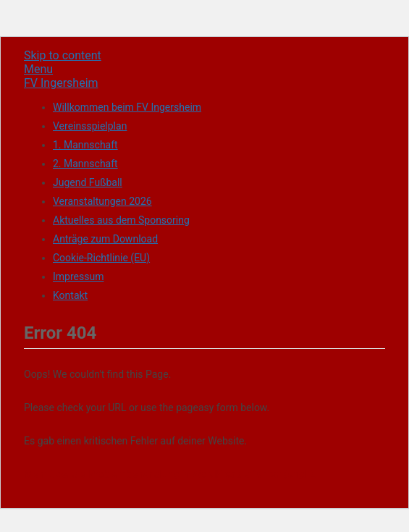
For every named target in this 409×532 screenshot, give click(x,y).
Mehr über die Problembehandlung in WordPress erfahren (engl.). (170, 474)
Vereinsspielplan (90, 126)
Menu (38, 69)
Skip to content (63, 55)
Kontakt (70, 295)
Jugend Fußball (88, 182)
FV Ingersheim (61, 83)
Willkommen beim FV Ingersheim (127, 107)
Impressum (78, 276)
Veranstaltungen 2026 (102, 201)
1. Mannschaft (85, 145)
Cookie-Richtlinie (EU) (101, 258)
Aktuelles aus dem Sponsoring (121, 220)
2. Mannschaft (85, 164)
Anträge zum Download (105, 239)
